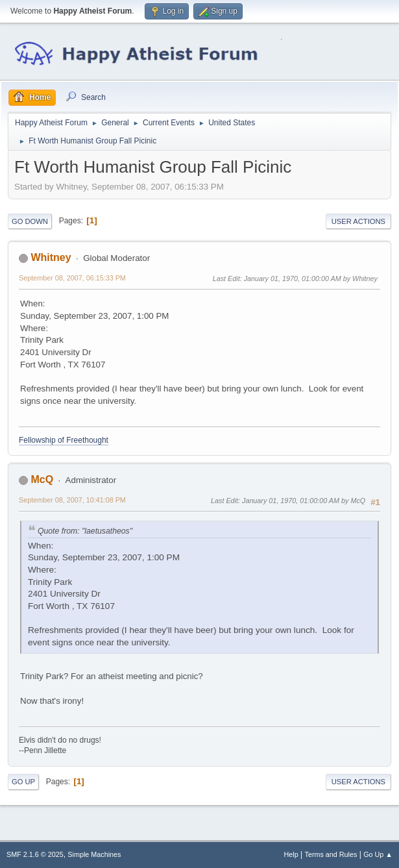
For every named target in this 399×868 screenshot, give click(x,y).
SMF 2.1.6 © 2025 (35, 854)
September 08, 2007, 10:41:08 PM (72, 500)
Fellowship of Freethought (64, 440)
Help (291, 854)
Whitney (51, 257)
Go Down (30, 221)
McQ (42, 479)
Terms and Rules (331, 854)
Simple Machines (94, 854)
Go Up (23, 782)
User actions (358, 221)
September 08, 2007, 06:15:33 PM (72, 278)
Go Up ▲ (378, 854)
